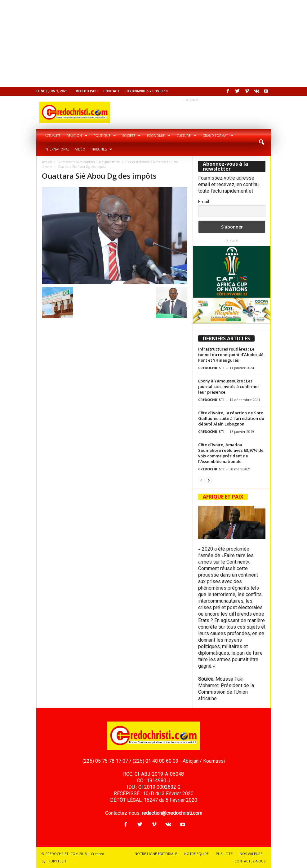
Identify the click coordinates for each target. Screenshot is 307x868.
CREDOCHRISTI (211, 368)
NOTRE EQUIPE (196, 854)
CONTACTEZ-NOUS (250, 861)
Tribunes (102, 149)
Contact (111, 91)
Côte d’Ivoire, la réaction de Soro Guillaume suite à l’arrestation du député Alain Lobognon (231, 418)
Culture (186, 136)
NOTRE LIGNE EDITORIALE (156, 854)
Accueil (47, 162)
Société (131, 136)
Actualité (53, 136)
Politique (105, 136)
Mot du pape (87, 91)
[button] (261, 142)
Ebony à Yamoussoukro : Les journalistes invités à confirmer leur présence (229, 386)
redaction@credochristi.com (172, 813)
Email (204, 202)
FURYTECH (57, 861)
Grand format (218, 136)
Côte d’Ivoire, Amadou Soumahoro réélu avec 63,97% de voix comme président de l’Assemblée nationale (231, 453)
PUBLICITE (224, 854)
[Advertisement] (153, 43)
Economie (159, 136)
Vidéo (80, 149)
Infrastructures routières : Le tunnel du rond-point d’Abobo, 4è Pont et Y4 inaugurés (231, 355)
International (57, 149)
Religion (77, 136)
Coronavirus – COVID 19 (146, 91)
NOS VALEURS (251, 854)
